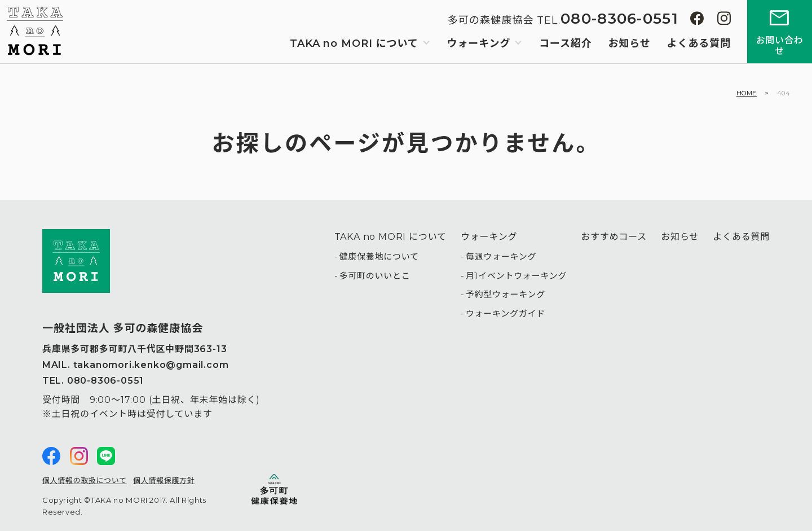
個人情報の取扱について (85, 480)
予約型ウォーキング (506, 294)
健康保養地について (379, 256)
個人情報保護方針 (164, 480)
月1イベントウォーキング (517, 276)
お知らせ (630, 43)
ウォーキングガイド (506, 313)
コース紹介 (566, 43)
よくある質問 (699, 43)
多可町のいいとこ (374, 276)
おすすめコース (614, 237)
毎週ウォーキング (501, 256)
